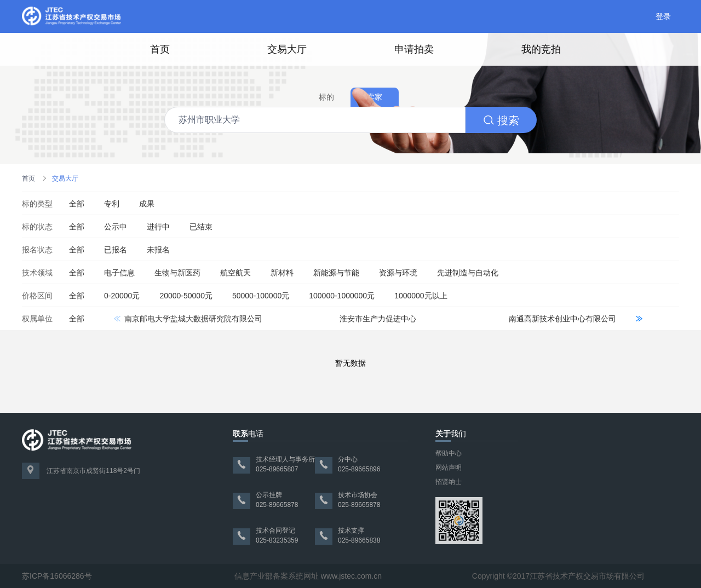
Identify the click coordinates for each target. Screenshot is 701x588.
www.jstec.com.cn (351, 576)
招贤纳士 (449, 482)
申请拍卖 (414, 49)
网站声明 (449, 468)
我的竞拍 (541, 49)
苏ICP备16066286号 (57, 576)
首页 (160, 49)
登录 (663, 16)
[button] (639, 319)
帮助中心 (449, 453)
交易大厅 (287, 49)
